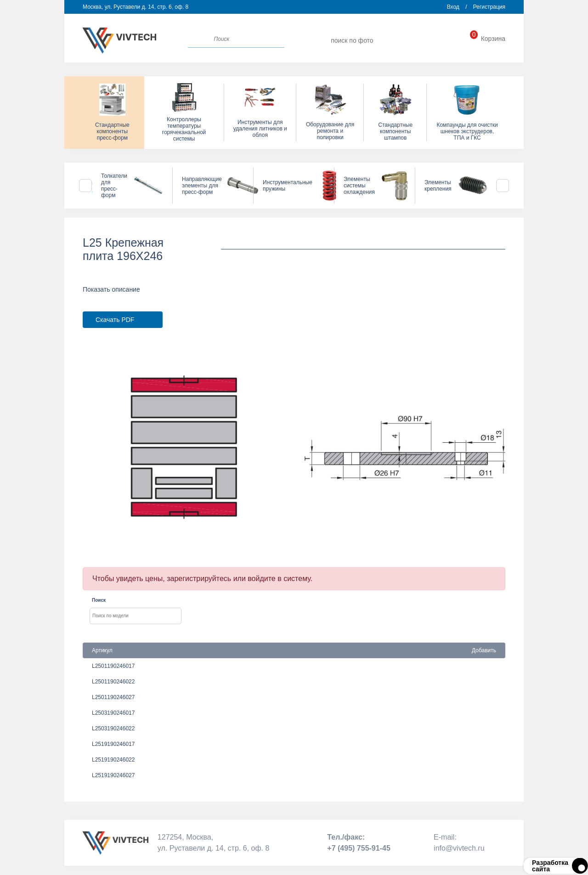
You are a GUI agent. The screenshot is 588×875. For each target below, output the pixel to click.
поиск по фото (352, 40)
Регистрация (489, 7)
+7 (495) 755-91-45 (437, 41)
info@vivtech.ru (402, 41)
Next (503, 186)
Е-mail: (459, 843)
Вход (453, 7)
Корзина (488, 39)
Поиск (99, 600)
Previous (85, 186)
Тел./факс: (359, 843)
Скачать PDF (115, 320)
